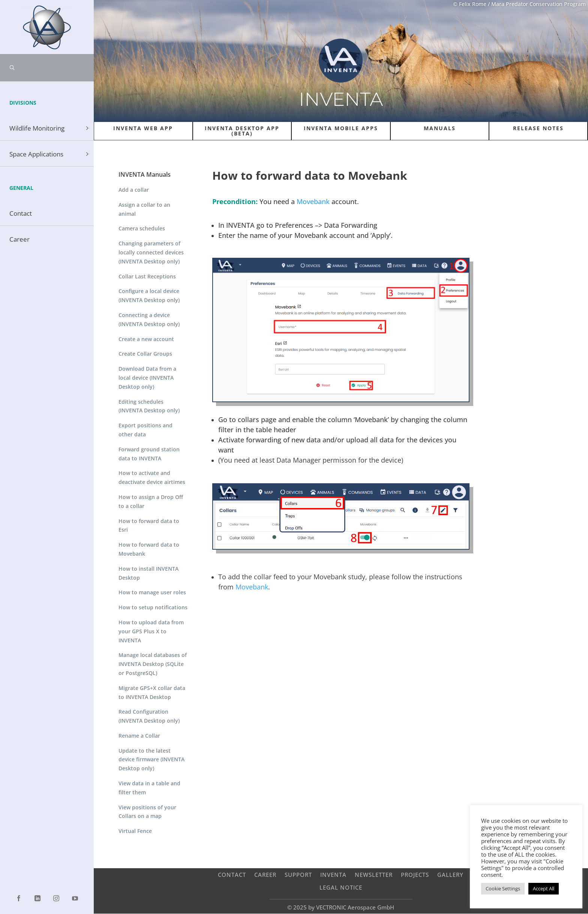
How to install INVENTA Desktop (148, 573)
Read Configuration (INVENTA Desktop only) (149, 716)
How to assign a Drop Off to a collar (151, 501)
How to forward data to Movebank (149, 549)
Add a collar (134, 190)
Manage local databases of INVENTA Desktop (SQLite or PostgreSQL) (153, 664)
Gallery (450, 874)
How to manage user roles (152, 592)
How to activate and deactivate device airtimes (152, 477)
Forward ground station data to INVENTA (149, 454)
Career (265, 874)
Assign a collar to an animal (144, 209)
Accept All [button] (544, 888)
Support (298, 874)
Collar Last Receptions (147, 276)
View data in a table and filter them (149, 788)
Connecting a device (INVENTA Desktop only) (149, 319)
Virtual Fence (135, 831)
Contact (232, 874)
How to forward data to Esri (149, 525)
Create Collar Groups (145, 354)
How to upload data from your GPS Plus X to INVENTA (151, 631)
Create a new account (146, 339)
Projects (415, 874)
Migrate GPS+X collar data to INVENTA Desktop (152, 692)
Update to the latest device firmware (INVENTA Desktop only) (151, 760)
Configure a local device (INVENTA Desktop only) (149, 295)
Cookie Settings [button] (503, 888)
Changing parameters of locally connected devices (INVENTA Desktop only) (151, 252)
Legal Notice (341, 887)
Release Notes (538, 128)
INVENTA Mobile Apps (341, 128)
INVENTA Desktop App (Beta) (242, 131)
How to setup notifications (153, 607)
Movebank (313, 201)
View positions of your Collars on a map (147, 812)
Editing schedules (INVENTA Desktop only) (149, 406)
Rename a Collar (139, 736)
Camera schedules (142, 228)
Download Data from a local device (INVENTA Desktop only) (147, 378)
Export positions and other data (145, 430)
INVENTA (333, 874)
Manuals (440, 128)
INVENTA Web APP (143, 128)
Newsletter (374, 874)
